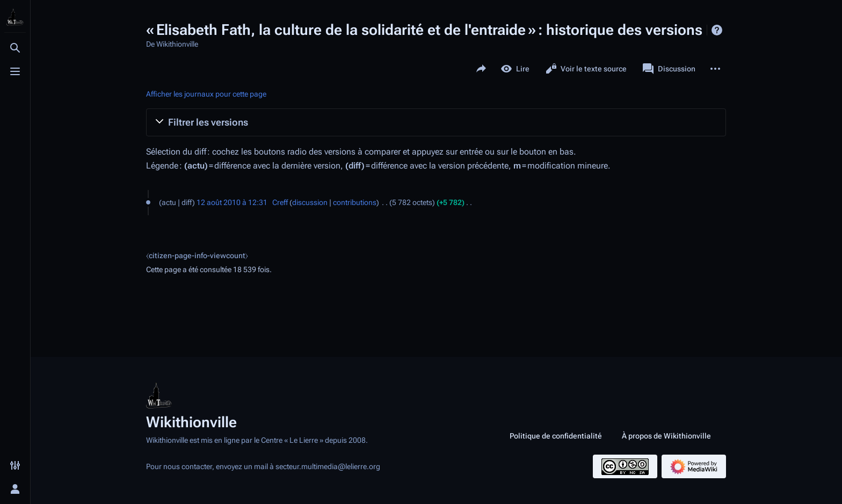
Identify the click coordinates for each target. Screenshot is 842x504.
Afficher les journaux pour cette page (206, 94)
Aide (717, 30)
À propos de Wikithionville (666, 436)
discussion (310, 202)
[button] (436, 122)
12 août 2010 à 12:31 (232, 202)
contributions (355, 202)
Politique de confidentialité (556, 436)
